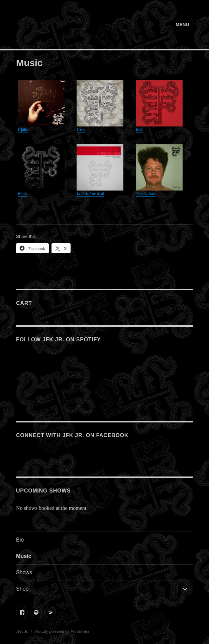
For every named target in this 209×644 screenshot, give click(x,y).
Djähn (23, 130)
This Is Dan (146, 194)
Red (139, 130)
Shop (22, 589)
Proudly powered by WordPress (62, 631)
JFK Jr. (22, 631)
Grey (81, 130)
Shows (24, 572)
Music (24, 556)
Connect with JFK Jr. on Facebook (72, 435)
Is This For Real (90, 194)
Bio (20, 540)
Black (23, 194)
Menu (182, 25)
